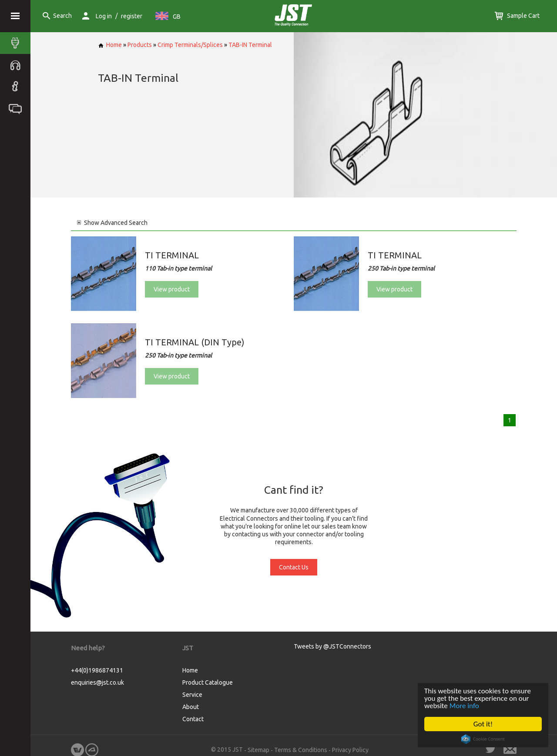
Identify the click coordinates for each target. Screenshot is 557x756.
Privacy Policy (350, 750)
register (132, 16)
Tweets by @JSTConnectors (332, 646)
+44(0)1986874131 (97, 670)
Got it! (483, 724)
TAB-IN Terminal (250, 45)
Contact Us (294, 567)
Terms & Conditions (301, 750)
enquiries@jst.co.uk (97, 682)
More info (464, 706)
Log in (104, 16)
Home (110, 45)
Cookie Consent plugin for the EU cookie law (483, 739)
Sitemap (258, 750)
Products (140, 45)
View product (172, 289)
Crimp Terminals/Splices (190, 45)
